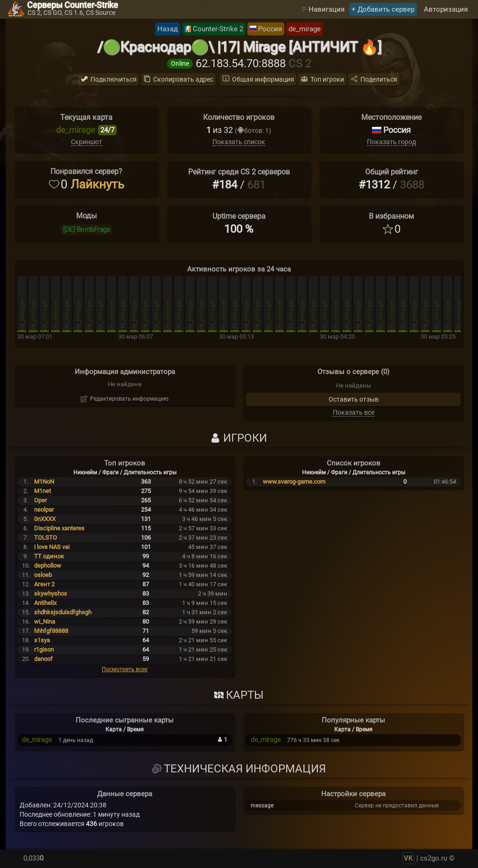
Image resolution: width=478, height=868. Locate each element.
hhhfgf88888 (51, 631)
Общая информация (263, 79)
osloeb (43, 575)
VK (408, 858)
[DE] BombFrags (86, 229)
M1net (42, 491)
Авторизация (446, 9)
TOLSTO (46, 538)
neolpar (44, 510)
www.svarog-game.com (294, 482)
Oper (40, 500)
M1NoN (44, 482)
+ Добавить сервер (383, 9)
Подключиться (114, 79)
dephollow (48, 566)
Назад (168, 29)
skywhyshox (50, 594)
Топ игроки (327, 79)
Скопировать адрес (183, 79)
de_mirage (305, 29)
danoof (43, 659)
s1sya (42, 640)
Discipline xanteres (59, 528)
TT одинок (49, 556)
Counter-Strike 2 (218, 29)
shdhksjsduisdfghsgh (63, 612)
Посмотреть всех (125, 669)
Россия (270, 29)
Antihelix (45, 603)
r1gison (44, 649)
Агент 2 (44, 584)
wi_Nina (45, 621)
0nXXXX (45, 519)
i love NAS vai (52, 547)
